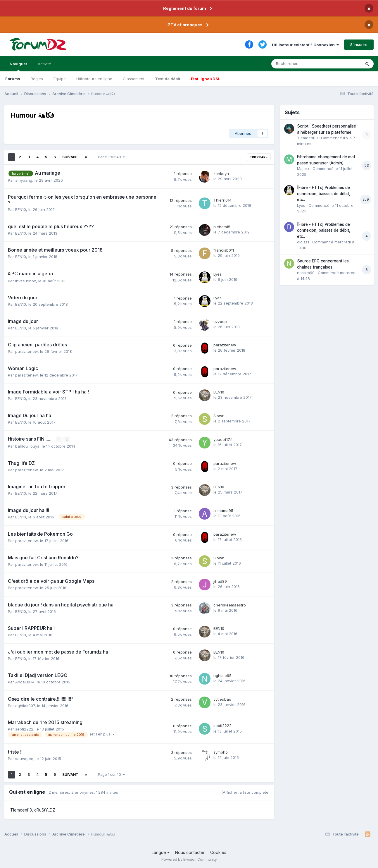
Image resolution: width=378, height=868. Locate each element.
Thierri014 (222, 200)
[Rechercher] (302, 64)
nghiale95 (222, 676)
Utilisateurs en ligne (94, 79)
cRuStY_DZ (45, 810)
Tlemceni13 (21, 810)
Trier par (259, 157)
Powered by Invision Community (189, 859)
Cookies (218, 852)
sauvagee (24, 759)
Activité (44, 64)
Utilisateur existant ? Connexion (305, 45)
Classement (134, 79)
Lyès (218, 274)
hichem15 (222, 227)
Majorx (303, 169)
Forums (13, 79)
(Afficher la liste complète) (245, 792)
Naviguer (18, 66)
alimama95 (223, 511)
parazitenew (26, 351)
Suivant (70, 157)
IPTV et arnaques (184, 25)
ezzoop (220, 322)
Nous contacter (190, 852)
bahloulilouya (27, 446)
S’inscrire (359, 44)
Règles (37, 79)
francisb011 (224, 250)
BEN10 (21, 209)
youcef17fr (223, 439)
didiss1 (303, 242)
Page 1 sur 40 (111, 157)
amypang (24, 180)
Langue (161, 852)
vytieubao (222, 699)
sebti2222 (24, 729)
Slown (219, 416)
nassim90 (306, 273)
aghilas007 (25, 706)
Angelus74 (25, 682)
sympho (221, 752)
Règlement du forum (185, 8)
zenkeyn (221, 173)
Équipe (60, 79)
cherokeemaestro (230, 605)
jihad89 (220, 581)
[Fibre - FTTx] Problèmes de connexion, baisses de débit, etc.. (324, 194)
